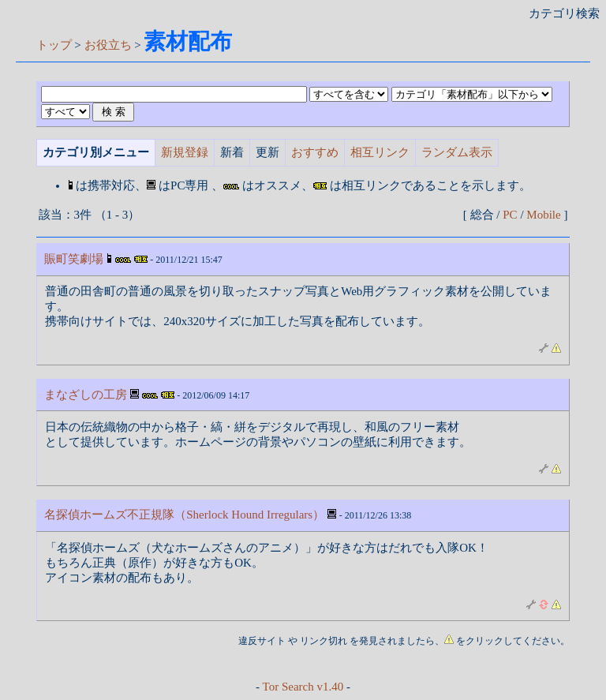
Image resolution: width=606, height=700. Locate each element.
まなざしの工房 (86, 395)
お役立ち (108, 45)
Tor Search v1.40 (303, 687)
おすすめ (315, 152)
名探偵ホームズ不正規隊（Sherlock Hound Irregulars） (184, 515)
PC (510, 215)
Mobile (543, 215)
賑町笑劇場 (74, 259)
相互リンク (380, 152)
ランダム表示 (457, 152)
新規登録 (185, 152)
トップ (54, 45)
